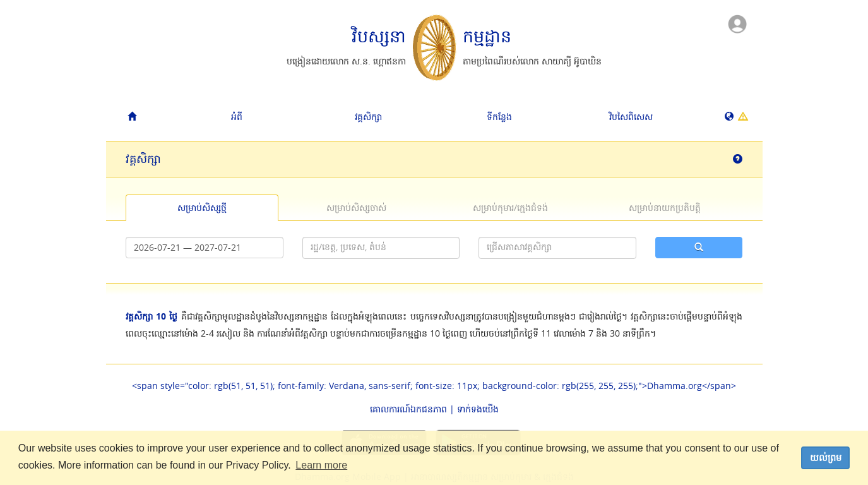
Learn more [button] (321, 465)
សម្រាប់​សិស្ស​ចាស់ (356, 207)
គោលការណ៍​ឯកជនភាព (408, 409)
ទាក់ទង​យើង (478, 409)
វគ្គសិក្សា (368, 117)
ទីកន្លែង (499, 117)
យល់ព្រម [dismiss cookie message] (826, 458)
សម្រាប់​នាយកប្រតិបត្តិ (665, 207)
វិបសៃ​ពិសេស (631, 117)
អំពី (237, 117)
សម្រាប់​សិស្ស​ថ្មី (202, 207)
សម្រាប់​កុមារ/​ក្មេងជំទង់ (510, 207)
